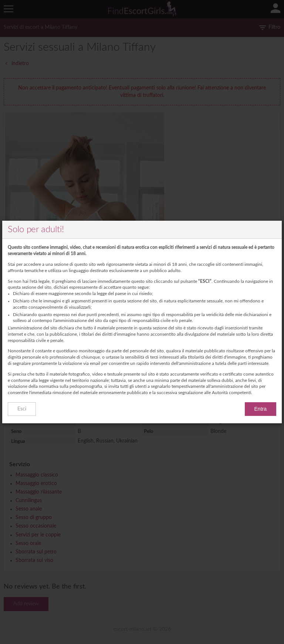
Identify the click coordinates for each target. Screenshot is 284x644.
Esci (22, 409)
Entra (261, 409)
